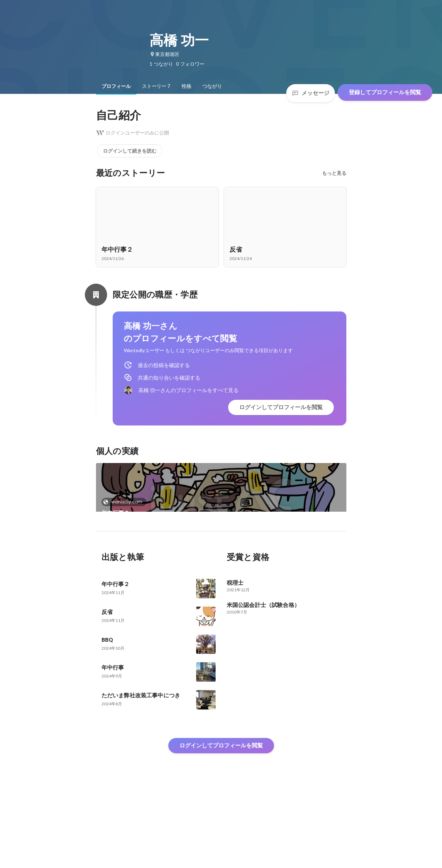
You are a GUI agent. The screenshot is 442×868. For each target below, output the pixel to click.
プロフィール (116, 86)
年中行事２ (116, 513)
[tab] (116, 86)
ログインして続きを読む (130, 151)
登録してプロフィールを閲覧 (385, 92)
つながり (212, 86)
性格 (186, 86)
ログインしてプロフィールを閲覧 (281, 407)
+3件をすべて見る (285, 556)
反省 (107, 569)
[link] (221, 496)
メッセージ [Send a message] (311, 93)
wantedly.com (125, 502)
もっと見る (334, 173)
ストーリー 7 (156, 86)
